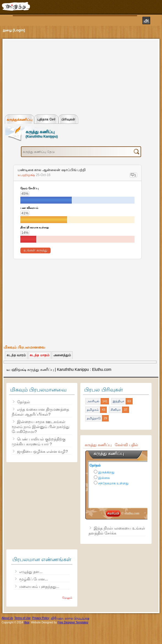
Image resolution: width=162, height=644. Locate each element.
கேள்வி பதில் (126, 445)
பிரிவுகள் (68, 119)
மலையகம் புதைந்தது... (39, 587)
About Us (7, 618)
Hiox (27, 622)
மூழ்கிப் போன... (34, 579)
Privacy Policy (41, 618)
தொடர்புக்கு (82, 618)
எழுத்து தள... (31, 572)
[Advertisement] (46, 76)
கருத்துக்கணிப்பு (20, 120)
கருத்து (69, 618)
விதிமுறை (57, 618)
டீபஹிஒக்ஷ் (27, 175)
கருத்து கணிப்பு (98, 445)
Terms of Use (22, 618)
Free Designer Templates (73, 622)
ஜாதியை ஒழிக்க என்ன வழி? (42, 451)
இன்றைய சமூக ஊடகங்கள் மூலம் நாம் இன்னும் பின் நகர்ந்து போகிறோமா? (41, 427)
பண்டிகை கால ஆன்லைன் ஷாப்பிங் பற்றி (52, 170)
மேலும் (67, 598)
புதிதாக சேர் (46, 119)
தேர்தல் (24, 402)
